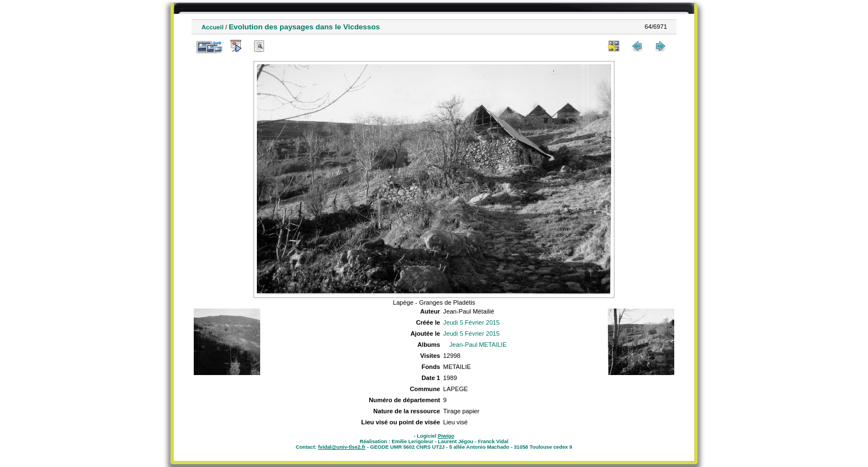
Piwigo (446, 436)
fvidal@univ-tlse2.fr (342, 447)
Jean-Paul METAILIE (478, 345)
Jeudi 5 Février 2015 (472, 322)
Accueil (213, 27)
